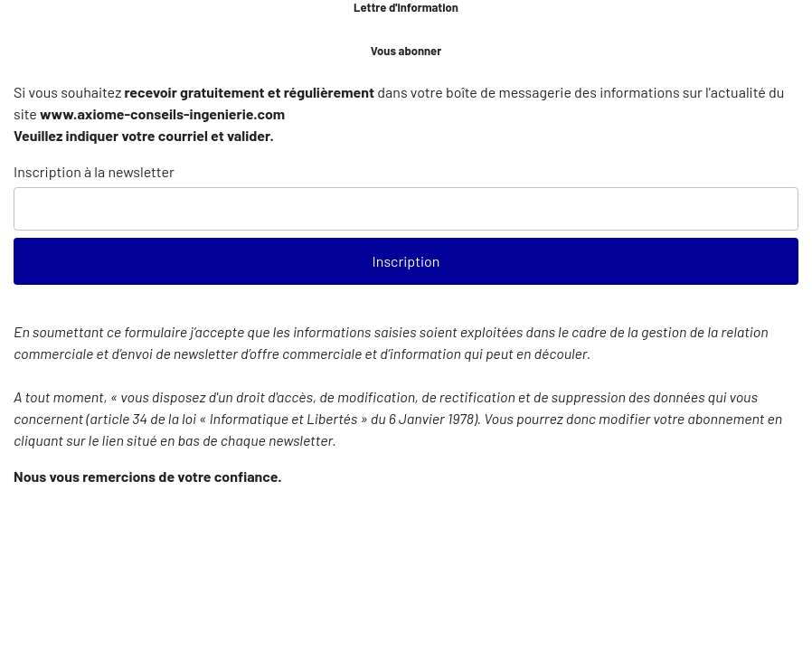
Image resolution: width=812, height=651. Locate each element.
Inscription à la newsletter (94, 171)
